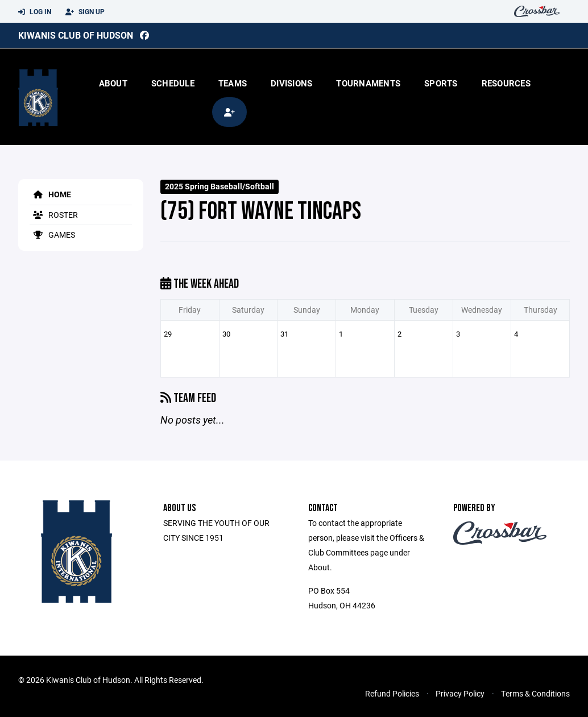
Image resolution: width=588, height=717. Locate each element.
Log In (35, 12)
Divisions (291, 83)
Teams (233, 83)
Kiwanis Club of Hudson (76, 35)
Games (52, 235)
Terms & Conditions (535, 693)
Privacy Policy (460, 693)
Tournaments (368, 83)
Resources (506, 83)
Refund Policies (392, 693)
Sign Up (85, 12)
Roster (54, 215)
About (113, 83)
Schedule (173, 83)
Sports (441, 83)
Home (50, 194)
